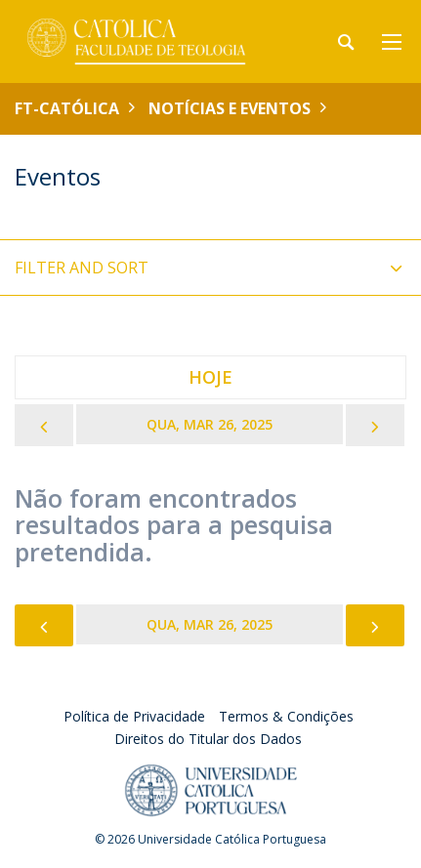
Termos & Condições (286, 716)
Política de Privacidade (134, 716)
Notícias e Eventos (230, 108)
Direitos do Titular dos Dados (208, 739)
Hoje (210, 377)
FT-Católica (67, 108)
